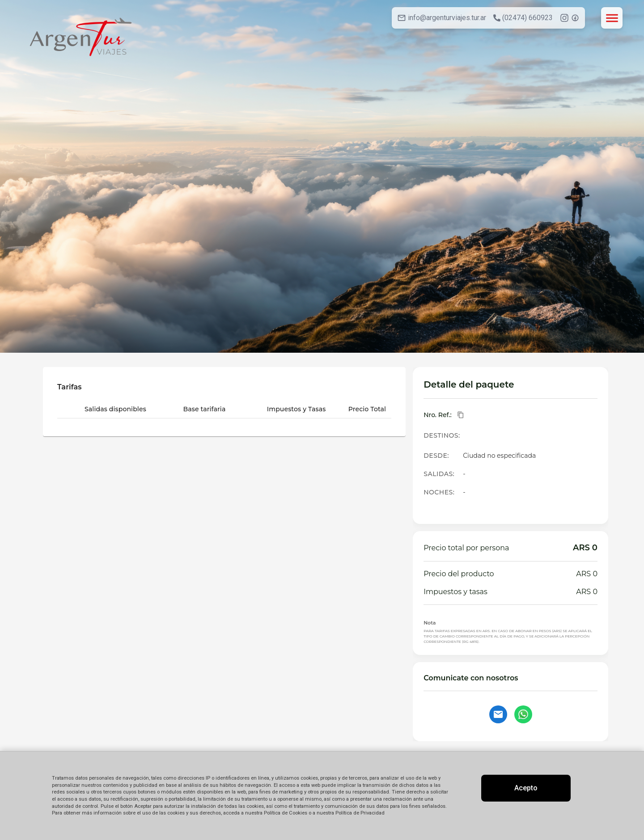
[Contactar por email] (498, 714)
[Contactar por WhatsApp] (523, 714)
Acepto (526, 788)
